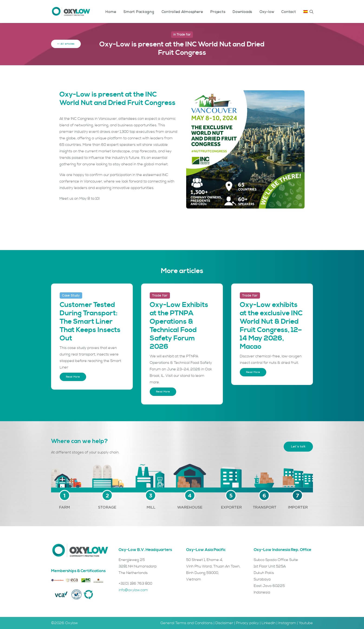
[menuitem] (111, 12)
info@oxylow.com (133, 590)
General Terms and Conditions (187, 623)
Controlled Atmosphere (182, 12)
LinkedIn (269, 623)
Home (111, 12)
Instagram (287, 623)
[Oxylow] (71, 11)
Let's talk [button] (298, 447)
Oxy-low (267, 12)
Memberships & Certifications (78, 571)
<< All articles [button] (66, 44)
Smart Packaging (139, 12)
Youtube (306, 623)
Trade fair (184, 35)
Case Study (71, 296)
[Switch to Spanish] (304, 11)
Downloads (242, 12)
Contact (289, 12)
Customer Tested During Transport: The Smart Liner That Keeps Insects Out (90, 322)
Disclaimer (224, 623)
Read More (73, 377)
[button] (312, 11)
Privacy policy (247, 623)
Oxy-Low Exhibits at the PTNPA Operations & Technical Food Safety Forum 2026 (179, 326)
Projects (218, 12)
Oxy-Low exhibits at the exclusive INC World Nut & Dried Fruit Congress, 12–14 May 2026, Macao (271, 326)
